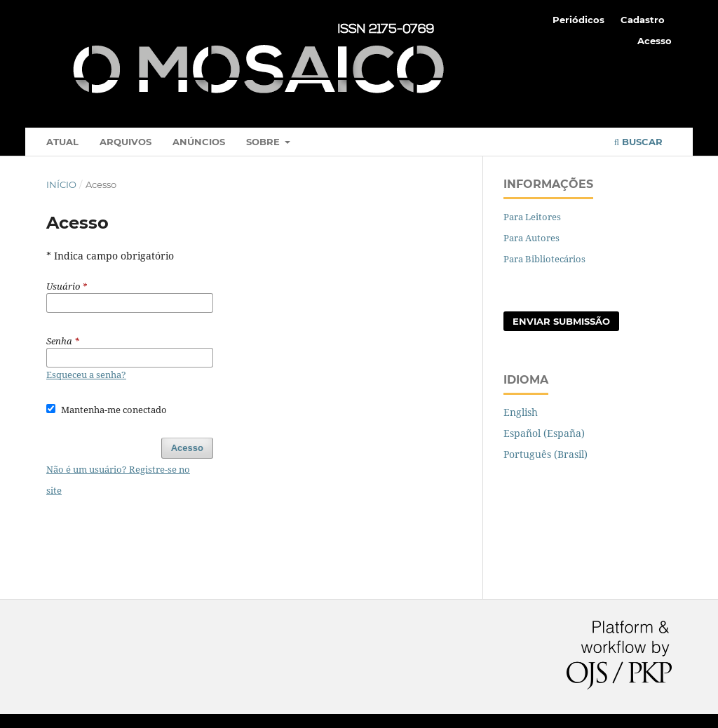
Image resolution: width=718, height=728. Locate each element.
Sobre (264, 142)
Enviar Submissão (561, 321)
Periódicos (578, 20)
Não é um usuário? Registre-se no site (118, 480)
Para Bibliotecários (544, 259)
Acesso (655, 41)
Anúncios (199, 142)
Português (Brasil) (546, 454)
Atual (62, 142)
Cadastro (643, 20)
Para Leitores (532, 217)
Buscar (638, 142)
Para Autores (531, 238)
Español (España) (544, 433)
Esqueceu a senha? (86, 375)
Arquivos (126, 142)
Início (61, 184)
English (521, 412)
